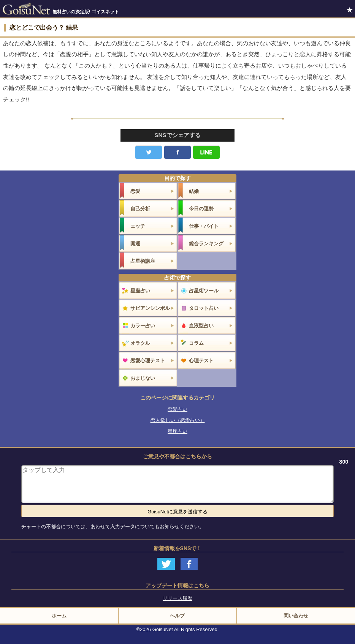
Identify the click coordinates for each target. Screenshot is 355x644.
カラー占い (143, 326)
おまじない (143, 378)
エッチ (138, 226)
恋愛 (135, 191)
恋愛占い (177, 409)
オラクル (140, 343)
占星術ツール (204, 291)
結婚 (194, 191)
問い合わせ (296, 616)
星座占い (140, 291)
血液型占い (201, 326)
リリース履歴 (177, 598)
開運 (135, 244)
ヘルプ (177, 616)
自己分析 (140, 209)
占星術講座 (143, 261)
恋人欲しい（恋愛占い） (178, 420)
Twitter (149, 152)
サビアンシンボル (150, 308)
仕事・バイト (204, 226)
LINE (206, 152)
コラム (196, 343)
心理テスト (201, 361)
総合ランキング (206, 244)
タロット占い (204, 308)
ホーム (59, 616)
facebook (177, 152)
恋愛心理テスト (148, 361)
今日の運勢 (201, 209)
